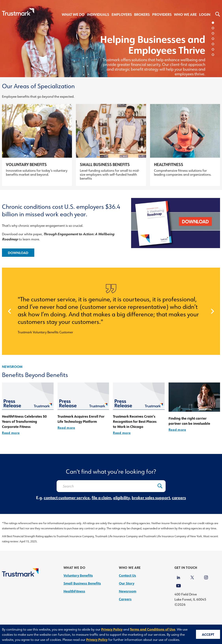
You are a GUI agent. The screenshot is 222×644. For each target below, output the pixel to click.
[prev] (9, 311)
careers (179, 498)
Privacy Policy (112, 629)
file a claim (101, 498)
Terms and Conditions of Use (153, 629)
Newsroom (12, 367)
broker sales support (151, 498)
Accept (208, 634)
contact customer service (67, 498)
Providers (162, 14)
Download (18, 253)
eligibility (121, 498)
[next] (213, 311)
